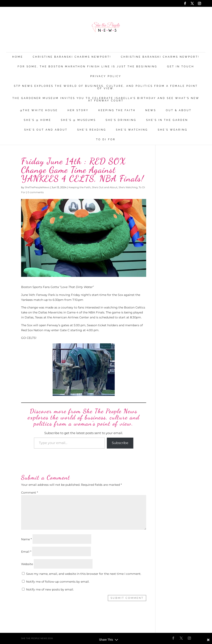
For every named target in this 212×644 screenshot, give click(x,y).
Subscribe (120, 443)
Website (27, 564)
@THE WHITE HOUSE (39, 110)
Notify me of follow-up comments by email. (58, 582)
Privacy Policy (106, 76)
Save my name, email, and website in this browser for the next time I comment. (84, 574)
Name (26, 539)
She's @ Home (37, 120)
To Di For (106, 140)
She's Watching (132, 130)
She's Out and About (46, 130)
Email (26, 552)
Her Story (78, 110)
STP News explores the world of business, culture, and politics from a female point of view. (106, 87)
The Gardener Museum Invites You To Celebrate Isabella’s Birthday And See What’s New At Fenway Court (106, 99)
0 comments (36, 192)
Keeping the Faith (117, 110)
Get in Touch (181, 67)
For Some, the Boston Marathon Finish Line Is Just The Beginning (87, 67)
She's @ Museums (78, 120)
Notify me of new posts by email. (50, 589)
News (151, 110)
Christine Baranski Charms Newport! (72, 57)
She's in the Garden (167, 120)
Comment (30, 493)
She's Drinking (121, 120)
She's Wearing (173, 130)
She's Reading (92, 130)
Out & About (179, 110)
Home (18, 57)
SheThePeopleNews (37, 187)
